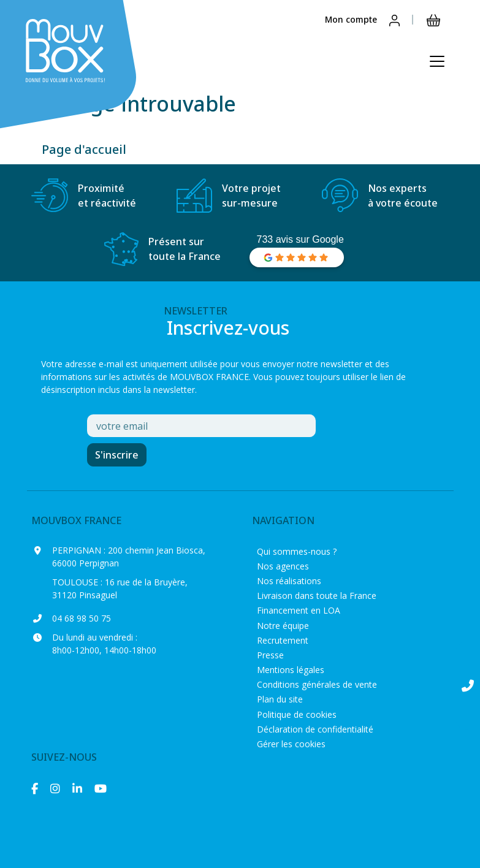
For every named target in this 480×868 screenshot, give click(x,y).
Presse (270, 655)
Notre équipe (283, 626)
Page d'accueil (84, 149)
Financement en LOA (299, 610)
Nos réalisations (289, 581)
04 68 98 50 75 (82, 618)
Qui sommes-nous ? (297, 551)
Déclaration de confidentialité (315, 729)
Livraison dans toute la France (317, 596)
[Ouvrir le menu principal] (437, 61)
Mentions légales (291, 670)
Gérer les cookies (291, 744)
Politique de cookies (297, 714)
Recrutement (283, 640)
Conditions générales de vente (317, 684)
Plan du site (280, 699)
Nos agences (283, 566)
